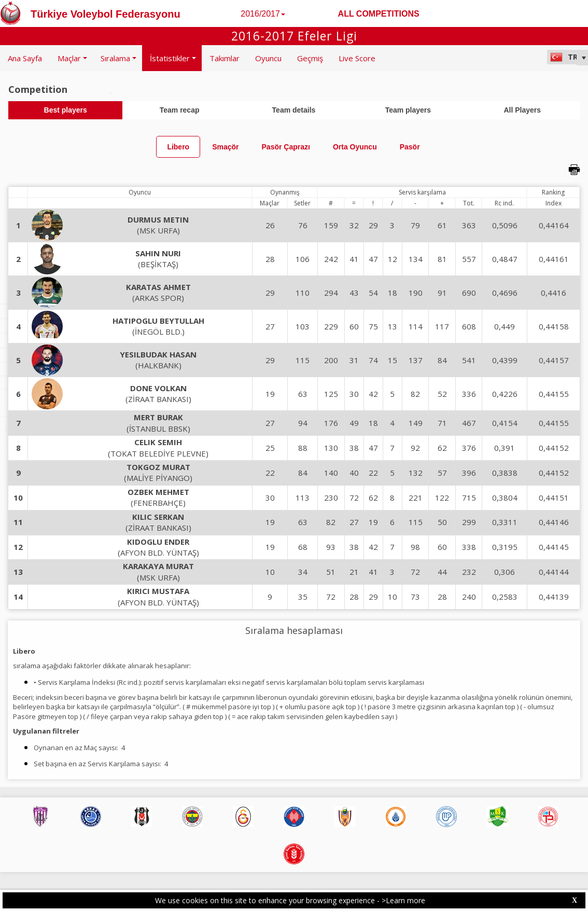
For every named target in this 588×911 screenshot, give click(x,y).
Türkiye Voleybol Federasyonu (106, 14)
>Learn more (403, 900)
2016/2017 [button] (263, 14)
